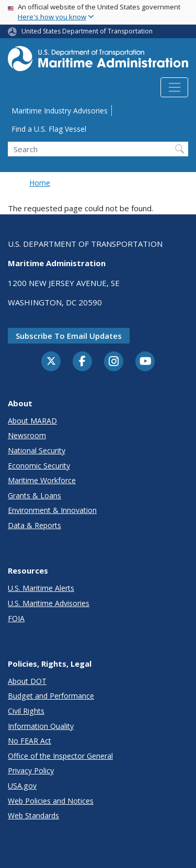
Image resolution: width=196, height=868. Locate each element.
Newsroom (27, 435)
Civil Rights (26, 711)
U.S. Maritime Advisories (49, 603)
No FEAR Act (30, 741)
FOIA (16, 618)
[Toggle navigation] (174, 87)
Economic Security (39, 466)
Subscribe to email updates (69, 336)
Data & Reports (34, 525)
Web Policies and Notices (51, 801)
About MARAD (32, 421)
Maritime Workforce (42, 480)
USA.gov (22, 786)
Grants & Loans (34, 495)
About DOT (27, 681)
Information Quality (41, 726)
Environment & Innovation (52, 510)
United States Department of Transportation (87, 31)
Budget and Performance (51, 696)
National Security (37, 450)
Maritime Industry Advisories (60, 111)
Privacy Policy (31, 770)
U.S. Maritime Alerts (41, 588)
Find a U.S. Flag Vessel (49, 129)
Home (40, 183)
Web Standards (33, 815)
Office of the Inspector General (60, 756)
